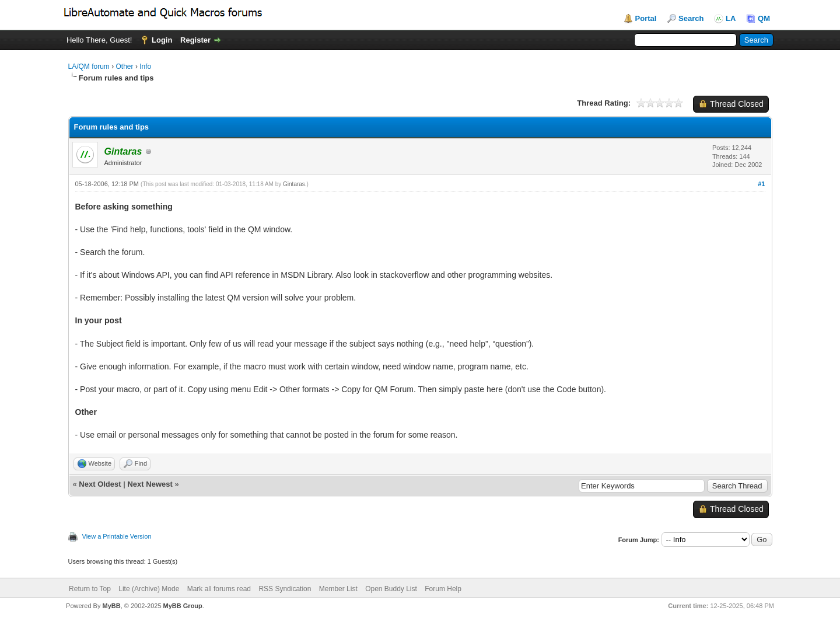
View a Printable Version (117, 536)
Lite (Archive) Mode (149, 589)
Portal (646, 18)
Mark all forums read (219, 589)
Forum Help (443, 589)
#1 (761, 184)
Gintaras (294, 184)
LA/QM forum (89, 67)
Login (162, 40)
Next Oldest (100, 484)
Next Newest (150, 484)
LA (731, 18)
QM (764, 18)
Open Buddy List (391, 589)
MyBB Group (183, 606)
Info (145, 67)
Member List (338, 589)
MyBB (111, 606)
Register (195, 40)
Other (125, 67)
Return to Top (90, 589)
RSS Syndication (285, 589)
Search (691, 18)
